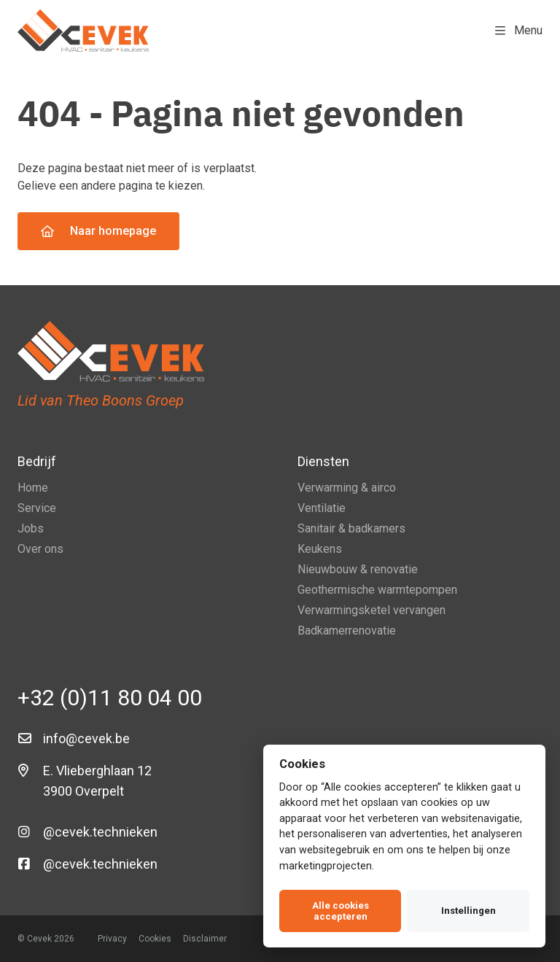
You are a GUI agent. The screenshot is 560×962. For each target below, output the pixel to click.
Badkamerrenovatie (347, 631)
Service (37, 508)
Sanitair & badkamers (351, 528)
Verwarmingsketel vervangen (372, 610)
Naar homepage (98, 231)
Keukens (320, 549)
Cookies (155, 939)
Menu (519, 30)
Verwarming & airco (347, 488)
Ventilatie (322, 508)
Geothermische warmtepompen (377, 590)
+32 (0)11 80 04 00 (110, 698)
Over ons (40, 549)
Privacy (112, 939)
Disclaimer (205, 939)
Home (33, 488)
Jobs (31, 528)
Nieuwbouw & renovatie (358, 569)
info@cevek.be (86, 738)
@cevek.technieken (100, 832)
